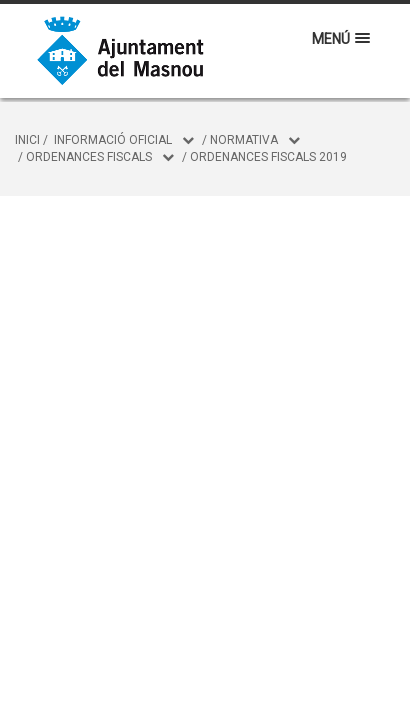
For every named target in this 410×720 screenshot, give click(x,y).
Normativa (244, 140)
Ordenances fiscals (89, 157)
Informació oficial (113, 140)
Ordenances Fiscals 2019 (268, 157)
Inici (27, 140)
